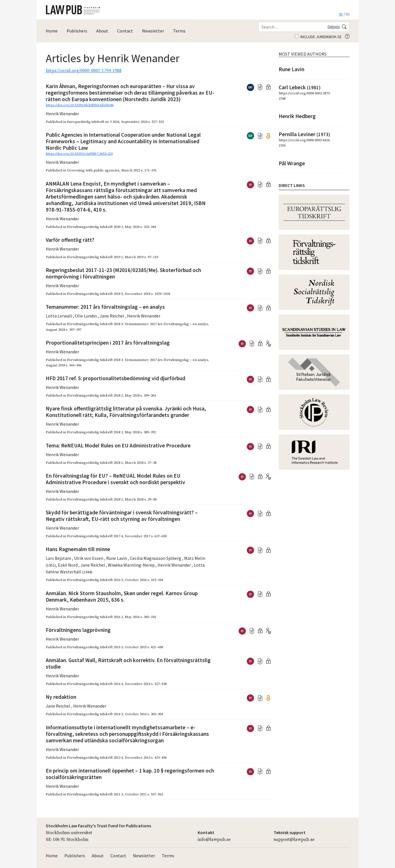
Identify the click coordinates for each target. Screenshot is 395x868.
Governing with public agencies (93, 170)
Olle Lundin (86, 316)
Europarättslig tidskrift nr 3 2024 (93, 122)
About (102, 31)
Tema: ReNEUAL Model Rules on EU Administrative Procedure (118, 445)
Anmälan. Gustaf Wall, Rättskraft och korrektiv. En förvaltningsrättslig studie (128, 663)
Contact (125, 31)
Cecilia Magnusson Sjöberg (156, 558)
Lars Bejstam (59, 558)
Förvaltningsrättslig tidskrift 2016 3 (95, 580)
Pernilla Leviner (304, 134)
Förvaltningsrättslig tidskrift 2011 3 (95, 794)
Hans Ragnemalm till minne (78, 549)
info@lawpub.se (214, 839)
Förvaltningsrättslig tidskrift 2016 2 (95, 617)
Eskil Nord (68, 565)
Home (52, 31)
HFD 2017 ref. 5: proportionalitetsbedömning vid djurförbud (115, 378)
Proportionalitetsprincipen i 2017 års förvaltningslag (108, 343)
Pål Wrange (292, 163)
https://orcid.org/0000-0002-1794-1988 (84, 71)
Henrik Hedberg (297, 116)
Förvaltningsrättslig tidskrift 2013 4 (95, 758)
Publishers (77, 31)
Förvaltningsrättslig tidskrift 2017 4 (95, 536)
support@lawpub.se (294, 839)
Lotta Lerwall (59, 316)
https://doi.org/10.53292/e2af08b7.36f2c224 (79, 154)
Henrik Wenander (62, 114)
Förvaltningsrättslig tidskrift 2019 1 (95, 257)
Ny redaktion (61, 697)
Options (334, 27)
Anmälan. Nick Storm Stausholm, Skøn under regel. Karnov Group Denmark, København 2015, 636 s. (122, 596)
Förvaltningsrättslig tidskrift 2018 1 (95, 463)
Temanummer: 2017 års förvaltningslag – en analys (105, 307)
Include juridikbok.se (318, 37)
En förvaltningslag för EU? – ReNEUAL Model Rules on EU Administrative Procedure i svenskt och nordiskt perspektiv (115, 479)
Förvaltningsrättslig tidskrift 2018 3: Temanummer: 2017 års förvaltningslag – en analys (138, 324)
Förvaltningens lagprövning (78, 630)
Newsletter (153, 31)
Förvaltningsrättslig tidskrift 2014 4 (95, 684)
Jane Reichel (112, 316)
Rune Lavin (117, 558)
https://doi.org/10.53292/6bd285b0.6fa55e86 (80, 105)
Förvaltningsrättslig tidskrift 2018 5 (95, 294)
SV (341, 14)
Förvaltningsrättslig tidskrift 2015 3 (95, 647)
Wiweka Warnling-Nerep (132, 565)
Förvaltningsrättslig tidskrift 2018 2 (95, 395)
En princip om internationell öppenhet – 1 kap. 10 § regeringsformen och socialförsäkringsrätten (130, 774)
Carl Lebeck (300, 87)
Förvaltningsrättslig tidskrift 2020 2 (95, 227)
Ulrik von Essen (89, 558)
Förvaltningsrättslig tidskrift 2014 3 (95, 714)
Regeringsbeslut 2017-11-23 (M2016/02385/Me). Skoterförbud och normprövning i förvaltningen (123, 273)
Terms (179, 31)
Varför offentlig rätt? (70, 240)
